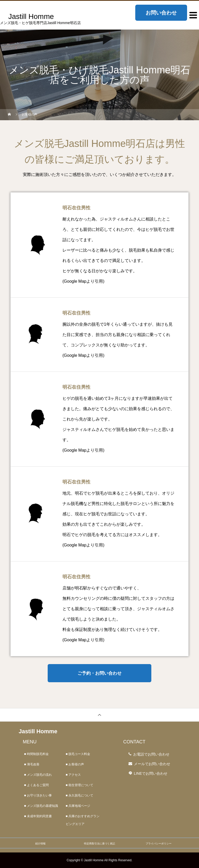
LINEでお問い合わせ (151, 773)
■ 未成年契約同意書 (38, 816)
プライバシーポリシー (159, 844)
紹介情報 (40, 844)
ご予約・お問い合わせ (99, 673)
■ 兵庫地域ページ (78, 806)
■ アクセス (73, 775)
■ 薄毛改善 (32, 764)
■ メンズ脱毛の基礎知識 (41, 806)
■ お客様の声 (75, 764)
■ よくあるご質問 (36, 785)
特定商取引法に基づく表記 (99, 844)
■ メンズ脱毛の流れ (38, 775)
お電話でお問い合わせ (151, 754)
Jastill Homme (38, 731)
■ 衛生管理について (80, 785)
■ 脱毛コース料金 (78, 754)
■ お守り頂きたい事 (38, 795)
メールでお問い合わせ (152, 764)
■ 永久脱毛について (80, 795)
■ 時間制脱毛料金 (36, 754)
